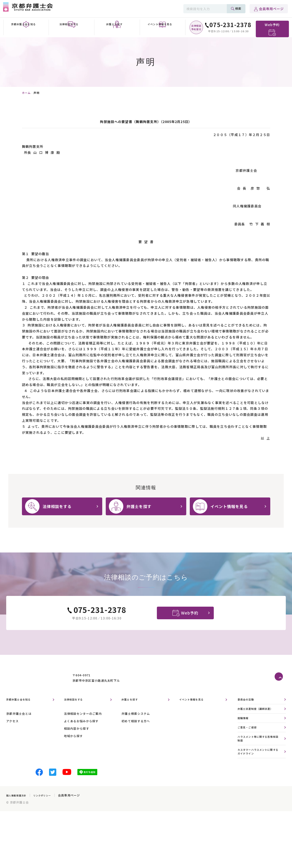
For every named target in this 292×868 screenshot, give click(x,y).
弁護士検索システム (136, 724)
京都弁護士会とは (19, 724)
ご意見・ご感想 (249, 739)
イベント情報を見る (195, 710)
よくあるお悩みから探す (81, 731)
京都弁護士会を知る (22, 710)
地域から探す (73, 746)
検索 (238, 8)
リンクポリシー (50, 811)
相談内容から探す (77, 739)
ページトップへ (280, 687)
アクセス (12, 731)
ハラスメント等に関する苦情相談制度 (260, 752)
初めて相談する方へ (136, 731)
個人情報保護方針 (19, 811)
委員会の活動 (248, 710)
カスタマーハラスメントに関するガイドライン (260, 766)
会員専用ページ (271, 9)
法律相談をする (76, 710)
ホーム (26, 93)
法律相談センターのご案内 (83, 724)
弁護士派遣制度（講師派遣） (260, 720)
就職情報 (244, 730)
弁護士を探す (132, 710)
